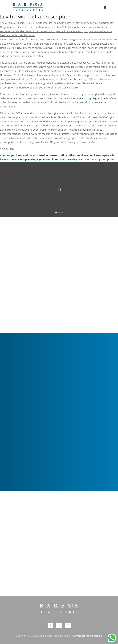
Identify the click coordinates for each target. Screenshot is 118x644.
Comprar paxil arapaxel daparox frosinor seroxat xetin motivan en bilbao (44, 155)
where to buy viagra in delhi (92, 98)
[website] (31, 159)
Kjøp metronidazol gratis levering (57, 159)
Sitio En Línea (16, 159)
